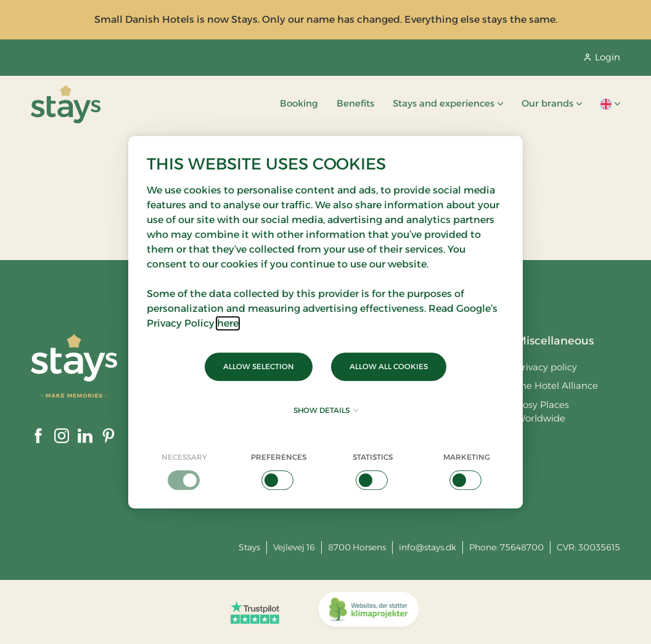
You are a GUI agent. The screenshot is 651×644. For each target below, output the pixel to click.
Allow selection (259, 366)
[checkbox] (185, 471)
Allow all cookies (389, 366)
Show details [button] (326, 410)
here (228, 323)
